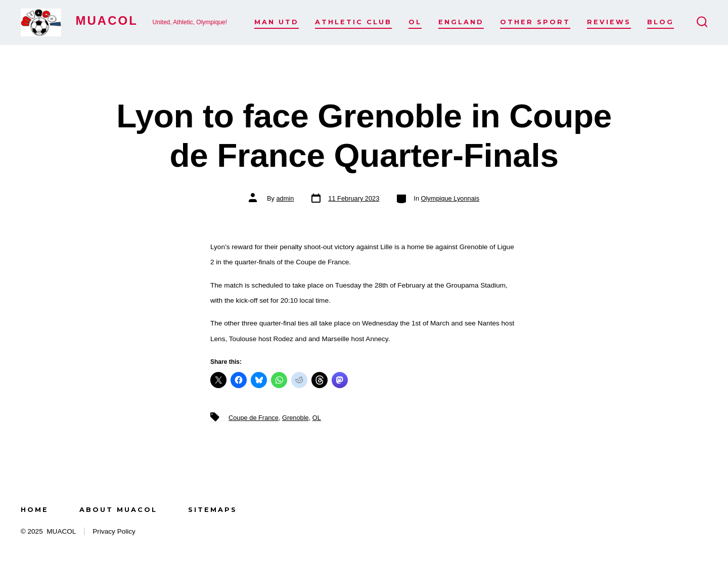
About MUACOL (118, 510)
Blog (661, 22)
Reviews (609, 22)
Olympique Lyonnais (450, 198)
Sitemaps (213, 510)
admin (285, 198)
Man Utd (277, 22)
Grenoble (295, 418)
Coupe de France (254, 418)
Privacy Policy (114, 531)
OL (415, 22)
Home (35, 510)
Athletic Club (353, 22)
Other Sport (535, 22)
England (461, 22)
